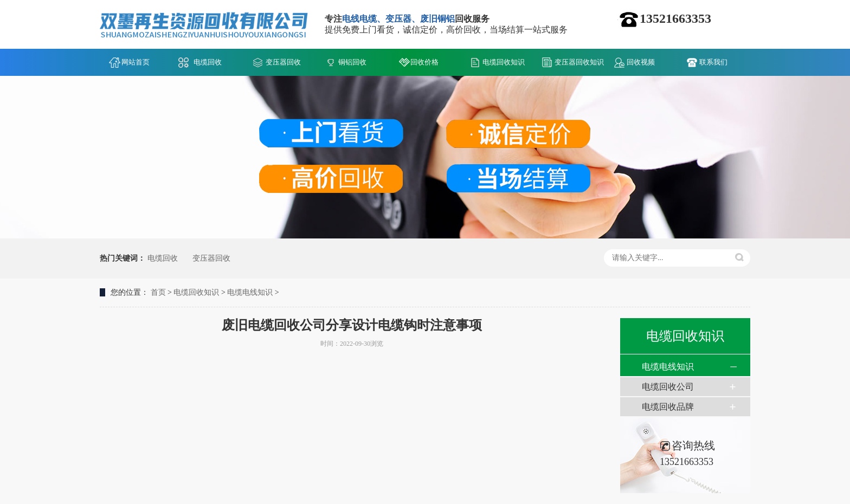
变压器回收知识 (579, 62)
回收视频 (641, 62)
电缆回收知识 (504, 62)
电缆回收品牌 (668, 407)
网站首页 (136, 62)
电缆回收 (208, 62)
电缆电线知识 (250, 292)
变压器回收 (283, 62)
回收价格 (424, 62)
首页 (158, 292)
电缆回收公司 (668, 387)
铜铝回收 (352, 62)
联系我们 (713, 62)
